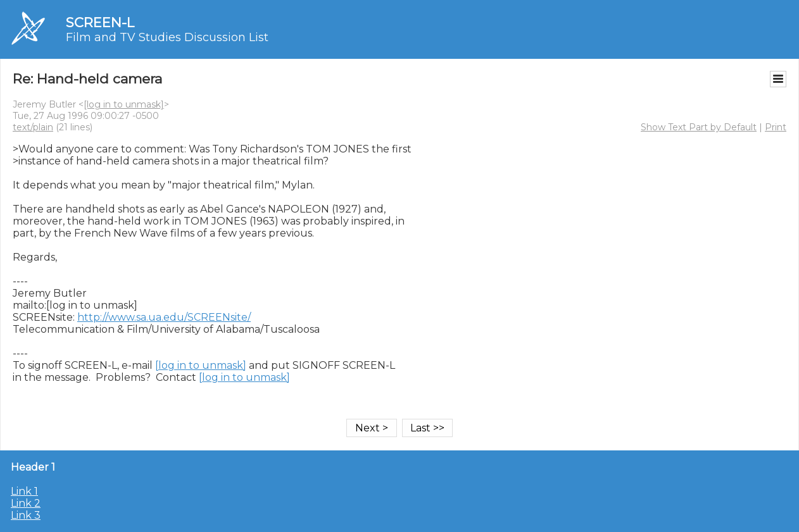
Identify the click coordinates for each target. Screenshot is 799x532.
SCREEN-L (100, 22)
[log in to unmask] (124, 104)
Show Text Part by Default (699, 127)
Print (776, 127)
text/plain (33, 127)
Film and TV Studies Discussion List (167, 37)
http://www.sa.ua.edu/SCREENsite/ (164, 317)
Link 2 (26, 503)
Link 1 (24, 491)
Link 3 (26, 515)
